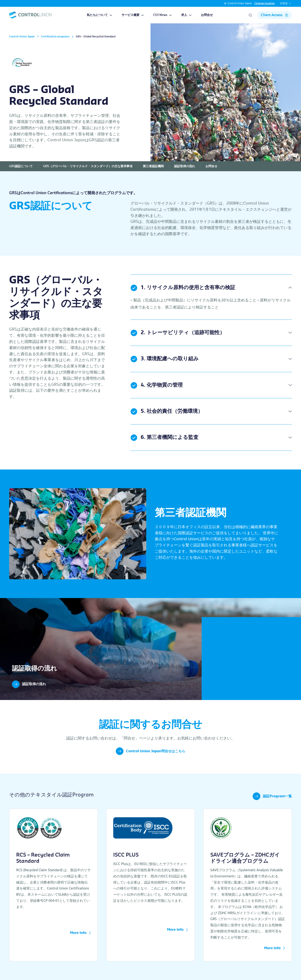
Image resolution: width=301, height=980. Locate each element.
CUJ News (163, 15)
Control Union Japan (240, 3)
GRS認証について (21, 166)
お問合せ (207, 15)
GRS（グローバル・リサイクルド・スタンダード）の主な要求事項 (88, 166)
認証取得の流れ (185, 166)
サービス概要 (133, 15)
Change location (265, 3)
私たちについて (100, 15)
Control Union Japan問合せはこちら (150, 751)
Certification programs (55, 37)
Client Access (275, 15)
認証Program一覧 (272, 796)
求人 (186, 15)
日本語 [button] (286, 4)
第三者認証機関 (153, 166)
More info (80, 933)
